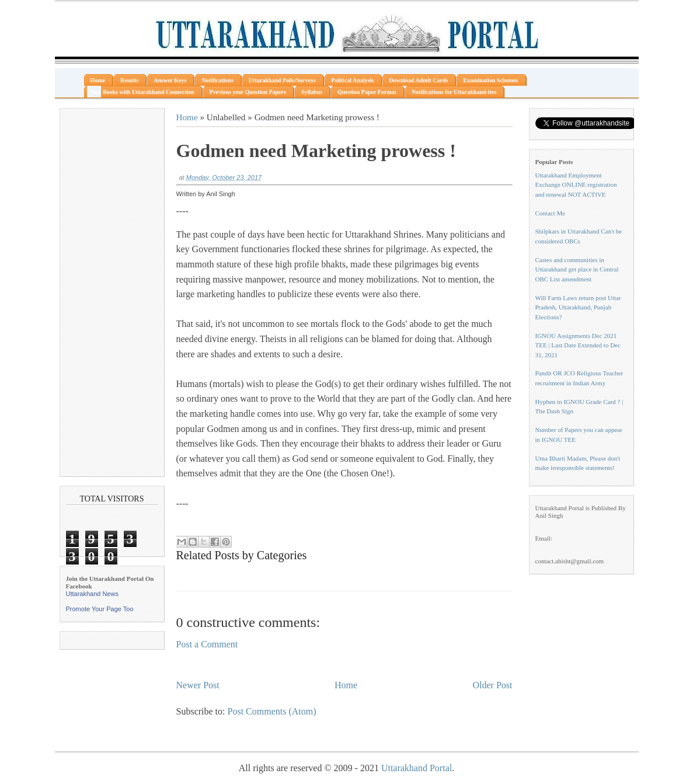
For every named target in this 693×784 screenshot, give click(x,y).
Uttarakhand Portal (417, 768)
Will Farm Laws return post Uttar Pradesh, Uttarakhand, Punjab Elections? (578, 307)
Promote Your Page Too (100, 609)
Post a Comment (207, 644)
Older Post (493, 685)
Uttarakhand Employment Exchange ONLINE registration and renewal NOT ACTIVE (576, 185)
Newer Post (198, 685)
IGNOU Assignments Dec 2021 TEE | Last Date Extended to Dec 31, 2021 (578, 345)
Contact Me (551, 213)
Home (187, 117)
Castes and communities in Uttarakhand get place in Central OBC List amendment (577, 269)
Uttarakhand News (93, 594)
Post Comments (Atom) (272, 711)
